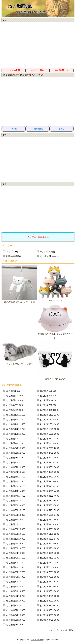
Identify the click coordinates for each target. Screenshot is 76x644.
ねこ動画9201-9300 (16, 610)
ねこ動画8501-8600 (49, 591)
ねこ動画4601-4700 (16, 501)
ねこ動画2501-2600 (49, 448)
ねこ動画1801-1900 (16, 434)
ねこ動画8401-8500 (16, 591)
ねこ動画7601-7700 (16, 572)
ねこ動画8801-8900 (16, 601)
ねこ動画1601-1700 (16, 429)
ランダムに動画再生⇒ (38, 237)
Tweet (14, 129)
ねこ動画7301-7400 (49, 563)
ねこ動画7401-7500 (16, 567)
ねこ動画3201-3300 (16, 467)
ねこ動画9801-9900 (16, 625)
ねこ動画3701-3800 (49, 477)
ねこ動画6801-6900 (16, 553)
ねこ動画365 (20, 6)
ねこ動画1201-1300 (16, 419)
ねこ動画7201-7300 (16, 563)
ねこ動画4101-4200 (49, 486)
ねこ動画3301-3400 (49, 467)
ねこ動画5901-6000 (49, 529)
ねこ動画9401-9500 (16, 615)
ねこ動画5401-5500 (16, 520)
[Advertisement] (38, 45)
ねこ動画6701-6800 (49, 548)
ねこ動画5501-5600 (49, 520)
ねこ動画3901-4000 (49, 481)
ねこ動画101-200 (48, 391)
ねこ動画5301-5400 (49, 515)
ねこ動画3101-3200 (49, 462)
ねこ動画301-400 (48, 396)
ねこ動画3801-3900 (16, 481)
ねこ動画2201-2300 (16, 443)
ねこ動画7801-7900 (16, 577)
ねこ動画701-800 (48, 405)
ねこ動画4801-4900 (16, 505)
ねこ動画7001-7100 (16, 558)
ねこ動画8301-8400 (49, 586)
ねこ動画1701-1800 (49, 429)
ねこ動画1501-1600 (49, 424)
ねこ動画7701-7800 (49, 572)
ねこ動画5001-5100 (16, 510)
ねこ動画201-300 (14, 396)
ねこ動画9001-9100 (16, 605)
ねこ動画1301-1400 (49, 419)
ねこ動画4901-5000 (49, 505)
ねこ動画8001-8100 (16, 582)
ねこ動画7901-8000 (49, 577)
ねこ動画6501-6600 (49, 544)
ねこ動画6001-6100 (16, 534)
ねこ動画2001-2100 (16, 439)
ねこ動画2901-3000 (49, 458)
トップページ (13, 252)
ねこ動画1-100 (13, 391)
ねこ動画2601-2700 (16, 453)
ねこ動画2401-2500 (16, 448)
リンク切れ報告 (47, 252)
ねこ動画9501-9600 (49, 615)
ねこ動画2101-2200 (49, 439)
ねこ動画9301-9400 (49, 610)
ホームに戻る (38, 70)
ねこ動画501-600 (48, 400)
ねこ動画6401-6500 (16, 544)
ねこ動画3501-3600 (49, 472)
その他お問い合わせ (50, 256)
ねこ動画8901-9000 (49, 601)
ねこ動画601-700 (14, 405)
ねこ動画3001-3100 (16, 462)
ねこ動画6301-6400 (49, 539)
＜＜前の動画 (14, 70)
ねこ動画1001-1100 (16, 415)
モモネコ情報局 (37, 640)
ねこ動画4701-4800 (49, 501)
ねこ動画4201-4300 (16, 491)
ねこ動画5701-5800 (49, 524)
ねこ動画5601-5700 (16, 524)
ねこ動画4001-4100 (16, 486)
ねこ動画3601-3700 (16, 477)
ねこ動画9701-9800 (49, 620)
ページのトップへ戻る (62, 630)
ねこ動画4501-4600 (49, 496)
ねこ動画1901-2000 (49, 434)
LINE (62, 129)
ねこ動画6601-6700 (16, 548)
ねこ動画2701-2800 (49, 453)
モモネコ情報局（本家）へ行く (31, 12)
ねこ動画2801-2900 (16, 458)
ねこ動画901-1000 (49, 410)
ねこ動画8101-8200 (49, 582)
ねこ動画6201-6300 (16, 539)
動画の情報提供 (14, 256)
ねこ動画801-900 (14, 410)
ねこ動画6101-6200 (49, 534)
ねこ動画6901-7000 (49, 553)
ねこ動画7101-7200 (49, 558)
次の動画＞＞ (62, 70)
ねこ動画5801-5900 (16, 529)
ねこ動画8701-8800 (49, 596)
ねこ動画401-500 (14, 400)
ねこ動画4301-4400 (49, 491)
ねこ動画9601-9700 (16, 620)
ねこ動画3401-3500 (16, 472)
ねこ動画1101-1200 (49, 415)
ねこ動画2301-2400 (49, 443)
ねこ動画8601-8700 (16, 596)
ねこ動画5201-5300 (16, 515)
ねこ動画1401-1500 (16, 424)
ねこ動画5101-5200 (49, 510)
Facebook (38, 129)
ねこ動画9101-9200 (49, 605)
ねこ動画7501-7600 (49, 567)
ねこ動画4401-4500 (16, 496)
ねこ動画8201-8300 (16, 586)
